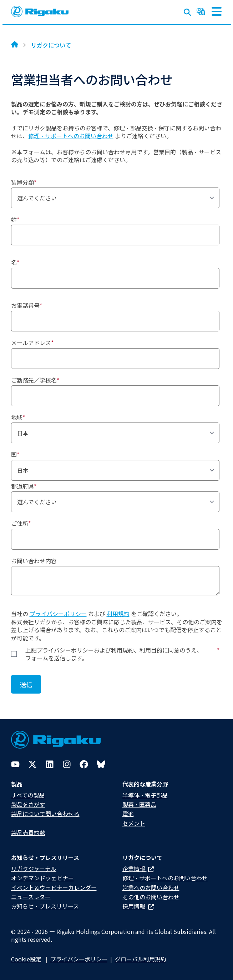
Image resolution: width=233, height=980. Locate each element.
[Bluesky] (101, 764)
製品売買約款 (28, 832)
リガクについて (51, 45)
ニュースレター (31, 897)
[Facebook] (84, 764)
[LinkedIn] (50, 764)
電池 (128, 814)
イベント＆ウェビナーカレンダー (54, 887)
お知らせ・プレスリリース (45, 906)
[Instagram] (67, 764)
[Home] (15, 45)
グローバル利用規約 (141, 959)
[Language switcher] (201, 11)
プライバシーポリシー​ (79, 959)
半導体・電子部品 (145, 795)
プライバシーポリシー (58, 614)
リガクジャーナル (34, 869)
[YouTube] (15, 764)
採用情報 (138, 906)
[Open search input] (187, 11)
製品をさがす (28, 804)
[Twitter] (32, 764)
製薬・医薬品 (139, 804)
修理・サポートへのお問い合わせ (71, 136)
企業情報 (138, 869)
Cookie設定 (26, 959)
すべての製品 (28, 795)
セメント (134, 823)
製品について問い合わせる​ (45, 814)
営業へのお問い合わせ (151, 887)
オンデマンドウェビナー (42, 878)
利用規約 (118, 614)
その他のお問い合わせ (151, 897)
